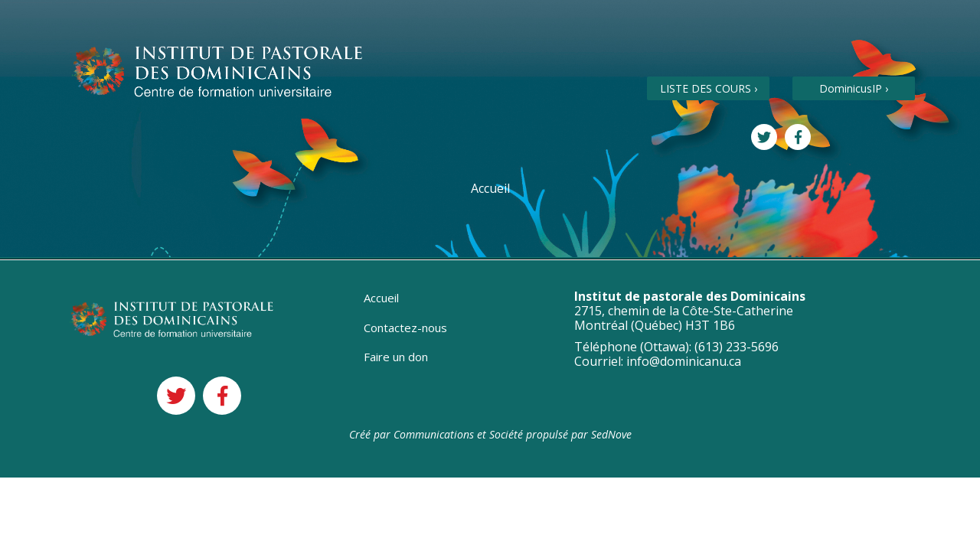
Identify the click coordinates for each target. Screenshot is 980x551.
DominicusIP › (854, 88)
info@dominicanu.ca (684, 361)
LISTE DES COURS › (709, 88)
